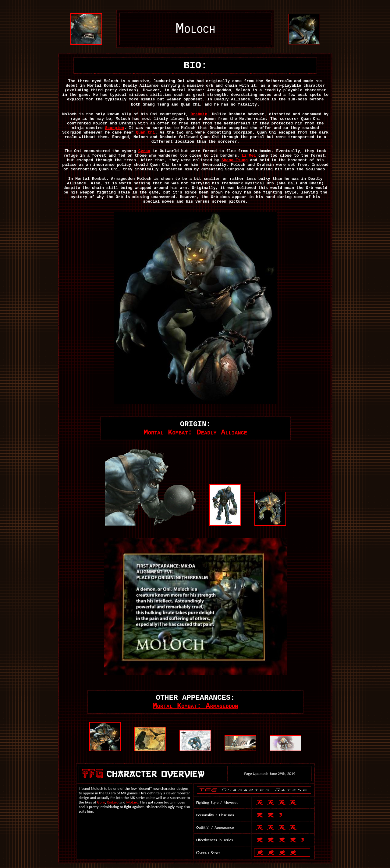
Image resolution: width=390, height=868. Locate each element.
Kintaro (113, 802)
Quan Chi (145, 132)
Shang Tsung (235, 160)
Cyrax (144, 151)
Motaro (133, 802)
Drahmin (199, 114)
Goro (101, 802)
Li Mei (249, 156)
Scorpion (115, 128)
